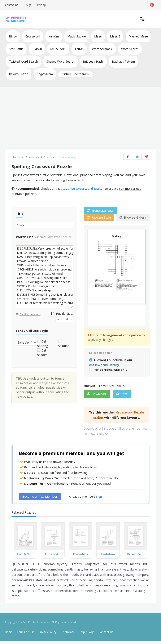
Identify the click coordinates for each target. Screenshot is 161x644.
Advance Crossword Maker (83, 188)
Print (122, 394)
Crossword (33, 36)
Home (9, 632)
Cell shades (42, 352)
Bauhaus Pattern (123, 61)
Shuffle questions (28, 314)
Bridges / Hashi (93, 61)
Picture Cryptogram (75, 74)
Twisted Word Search (23, 61)
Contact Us (12, 5)
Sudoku (37, 49)
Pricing (42, 5)
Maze (98, 36)
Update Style (99, 217)
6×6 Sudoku (58, 49)
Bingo (13, 36)
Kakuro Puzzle (19, 74)
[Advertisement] (80, 118)
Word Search (130, 49)
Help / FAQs (87, 632)
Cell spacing (43, 343)
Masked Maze (138, 36)
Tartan (79, 49)
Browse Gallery (133, 217)
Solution (64, 346)
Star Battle (16, 49)
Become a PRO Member (40, 496)
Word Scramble (102, 49)
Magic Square (77, 36)
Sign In (101, 496)
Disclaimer (68, 632)
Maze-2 (115, 36)
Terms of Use (26, 632)
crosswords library (104, 365)
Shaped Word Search (60, 61)
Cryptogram (45, 74)
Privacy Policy (48, 632)
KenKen (54, 36)
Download (96, 394)
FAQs (28, 5)
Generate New (100, 210)
